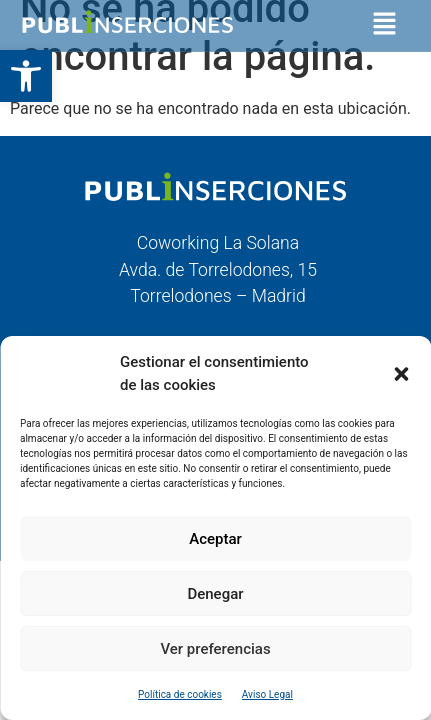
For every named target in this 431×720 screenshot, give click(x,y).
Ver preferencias (215, 649)
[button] (26, 76)
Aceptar (215, 539)
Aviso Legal (267, 694)
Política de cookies (180, 694)
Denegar (215, 594)
